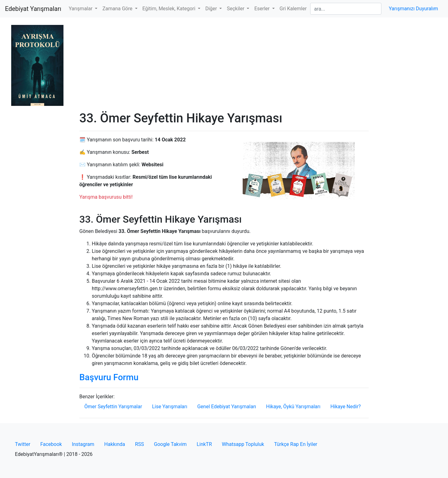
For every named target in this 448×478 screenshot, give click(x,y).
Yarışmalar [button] (81, 9)
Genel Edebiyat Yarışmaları (227, 407)
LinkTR (204, 444)
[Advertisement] (224, 64)
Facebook (51, 444)
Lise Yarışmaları (170, 407)
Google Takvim (170, 444)
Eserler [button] (262, 9)
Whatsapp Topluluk (243, 444)
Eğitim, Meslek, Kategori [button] (170, 9)
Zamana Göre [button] (118, 9)
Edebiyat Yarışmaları (33, 9)
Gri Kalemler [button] (293, 9)
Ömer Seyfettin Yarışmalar (113, 407)
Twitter (23, 444)
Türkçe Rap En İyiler (296, 444)
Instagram (83, 444)
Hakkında (115, 444)
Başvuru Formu (109, 377)
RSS (140, 444)
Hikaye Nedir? (346, 407)
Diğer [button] (212, 9)
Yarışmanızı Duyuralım (413, 9)
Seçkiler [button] (236, 9)
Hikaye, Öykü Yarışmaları (293, 407)
